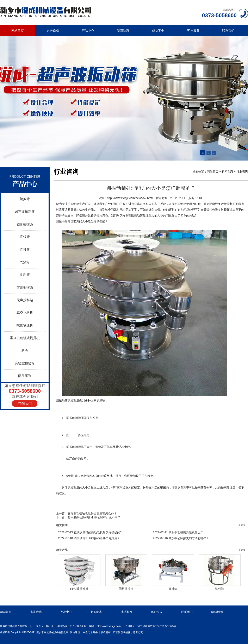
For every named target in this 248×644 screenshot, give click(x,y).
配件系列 (25, 376)
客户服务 (193, 31)
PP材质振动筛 (79, 589)
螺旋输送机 (25, 325)
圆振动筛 (62, 400)
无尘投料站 (25, 300)
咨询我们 (25, 404)
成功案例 (158, 31)
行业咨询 (242, 172)
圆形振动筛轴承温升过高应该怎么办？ (92, 514)
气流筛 (25, 262)
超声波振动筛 (25, 212)
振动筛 (75, 204)
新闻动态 (123, 31)
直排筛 (25, 250)
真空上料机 (25, 313)
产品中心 (88, 31)
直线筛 (25, 237)
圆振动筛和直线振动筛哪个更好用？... (90, 538)
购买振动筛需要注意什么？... (179, 532)
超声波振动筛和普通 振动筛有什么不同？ (94, 517)
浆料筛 (25, 275)
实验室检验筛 (25, 363)
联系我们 (228, 31)
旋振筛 (25, 199)
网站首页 (18, 31)
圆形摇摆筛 (25, 224)
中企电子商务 (90, 632)
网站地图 (217, 612)
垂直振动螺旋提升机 (25, 338)
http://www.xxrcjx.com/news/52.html (130, 198)
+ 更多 (242, 525)
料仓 (25, 351)
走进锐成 (53, 31)
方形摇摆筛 (25, 287)
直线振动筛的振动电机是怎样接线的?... (91, 532)
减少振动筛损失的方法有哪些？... (182, 538)
